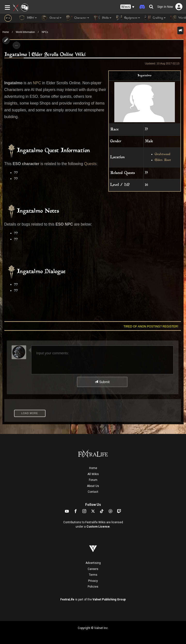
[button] (127, 7)
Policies (93, 587)
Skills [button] (103, 18)
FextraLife (67, 599)
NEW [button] (28, 18)
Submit (102, 382)
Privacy (93, 581)
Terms (93, 575)
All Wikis (93, 474)
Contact (93, 492)
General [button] (52, 18)
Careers (93, 569)
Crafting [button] (155, 18)
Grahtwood (163, 154)
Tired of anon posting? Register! (151, 326)
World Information (25, 32)
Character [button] (78, 18)
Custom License (98, 527)
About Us (93, 486)
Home (6, 32)
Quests (90, 164)
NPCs (45, 32)
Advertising (93, 563)
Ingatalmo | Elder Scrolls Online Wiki (45, 55)
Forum (93, 480)
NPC (37, 83)
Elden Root (163, 160)
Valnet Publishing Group (109, 599)
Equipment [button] (128, 18)
